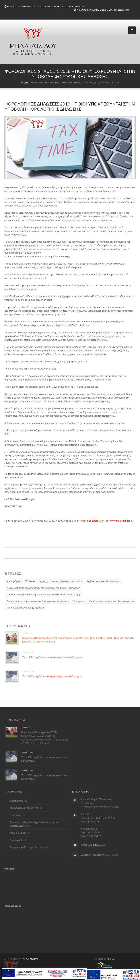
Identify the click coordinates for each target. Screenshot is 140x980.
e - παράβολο (15, 581)
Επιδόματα (17, 815)
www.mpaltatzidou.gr (121, 521)
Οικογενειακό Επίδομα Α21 (26, 808)
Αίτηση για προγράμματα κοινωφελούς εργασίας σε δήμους (39, 601)
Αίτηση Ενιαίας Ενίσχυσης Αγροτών (27, 608)
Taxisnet (31, 581)
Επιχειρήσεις (18, 801)
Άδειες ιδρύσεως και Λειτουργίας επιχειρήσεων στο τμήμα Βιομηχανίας (44, 588)
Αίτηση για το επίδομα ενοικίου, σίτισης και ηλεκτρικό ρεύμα (104, 601)
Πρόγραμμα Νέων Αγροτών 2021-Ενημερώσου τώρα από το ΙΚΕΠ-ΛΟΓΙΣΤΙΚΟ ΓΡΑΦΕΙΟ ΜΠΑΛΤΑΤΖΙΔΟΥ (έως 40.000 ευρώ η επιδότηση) (46, 738)
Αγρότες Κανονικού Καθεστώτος (105, 581)
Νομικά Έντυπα (20, 833)
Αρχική (24, 83)
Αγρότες (45, 581)
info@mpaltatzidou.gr (92, 521)
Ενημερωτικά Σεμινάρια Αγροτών (29, 847)
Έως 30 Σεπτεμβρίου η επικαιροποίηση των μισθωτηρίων (53, 657)
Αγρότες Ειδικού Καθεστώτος (68, 581)
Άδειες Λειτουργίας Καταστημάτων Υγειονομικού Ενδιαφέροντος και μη (45, 594)
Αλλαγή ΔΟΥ (18, 840)
